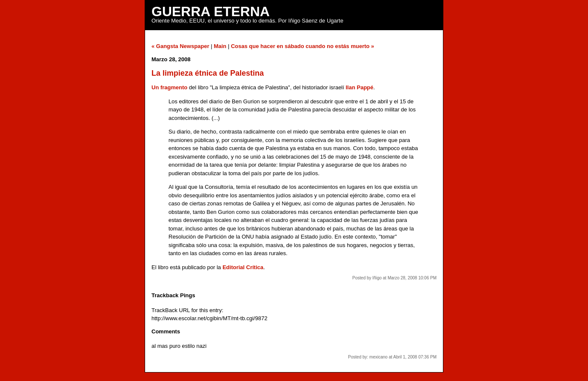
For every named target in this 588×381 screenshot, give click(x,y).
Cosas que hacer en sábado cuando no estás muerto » (303, 46)
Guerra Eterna (211, 11)
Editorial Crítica (243, 267)
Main (220, 46)
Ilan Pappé (359, 87)
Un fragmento (170, 87)
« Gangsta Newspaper (180, 46)
